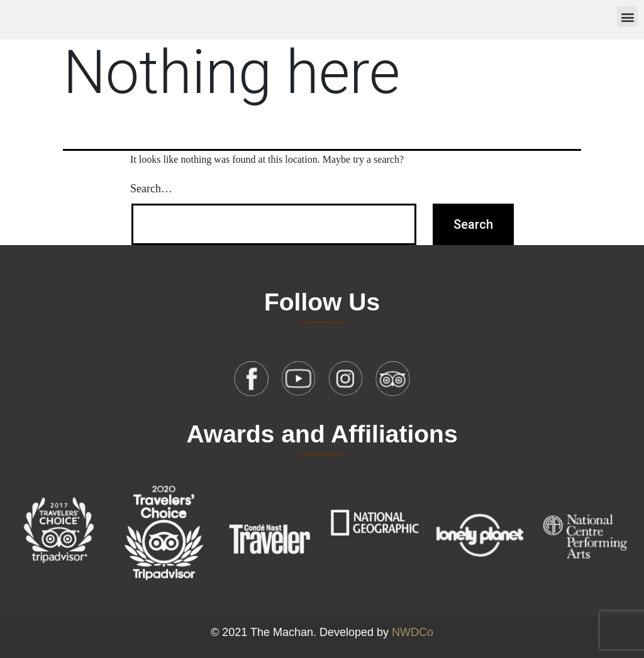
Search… (151, 189)
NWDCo (413, 632)
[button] (627, 17)
